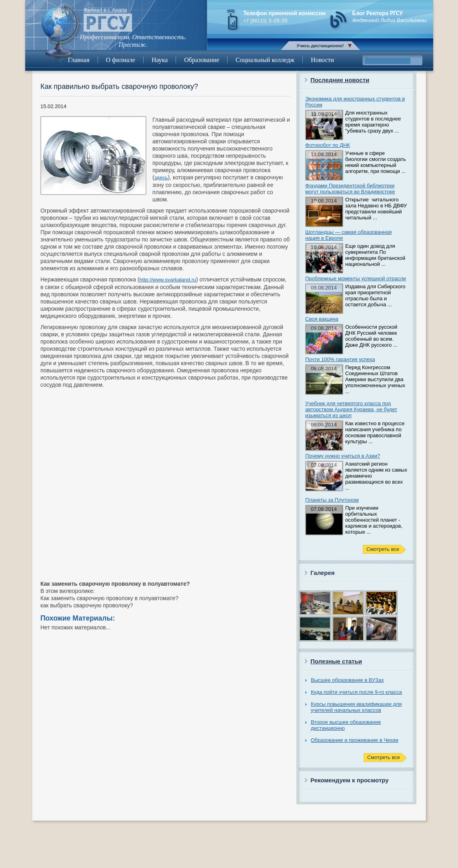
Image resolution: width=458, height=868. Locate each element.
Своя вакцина (322, 319)
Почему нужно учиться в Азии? (343, 456)
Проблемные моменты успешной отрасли (356, 278)
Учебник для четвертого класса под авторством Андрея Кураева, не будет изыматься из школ (351, 409)
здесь (161, 178)
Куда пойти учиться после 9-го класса (356, 692)
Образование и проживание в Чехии (355, 740)
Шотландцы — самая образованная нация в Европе (348, 235)
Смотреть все (383, 549)
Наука (160, 60)
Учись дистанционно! (320, 46)
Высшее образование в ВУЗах (347, 680)
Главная (79, 60)
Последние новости (340, 80)
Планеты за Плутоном (332, 500)
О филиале (121, 60)
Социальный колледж (265, 60)
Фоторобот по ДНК (328, 145)
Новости (322, 60)
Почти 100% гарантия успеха (340, 359)
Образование (202, 60)
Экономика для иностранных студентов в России (355, 102)
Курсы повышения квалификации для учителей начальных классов (356, 707)
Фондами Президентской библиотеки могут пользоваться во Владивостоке (350, 189)
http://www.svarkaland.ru (168, 280)
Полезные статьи (336, 661)
